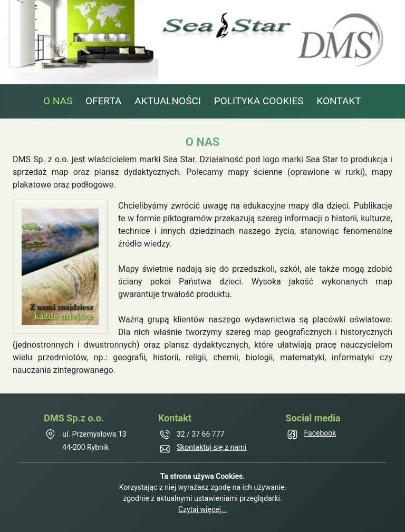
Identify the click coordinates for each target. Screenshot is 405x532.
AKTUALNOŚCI (168, 101)
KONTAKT (339, 101)
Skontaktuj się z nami (212, 447)
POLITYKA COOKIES (259, 101)
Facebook (320, 433)
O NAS (58, 101)
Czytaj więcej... (202, 509)
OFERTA (103, 101)
